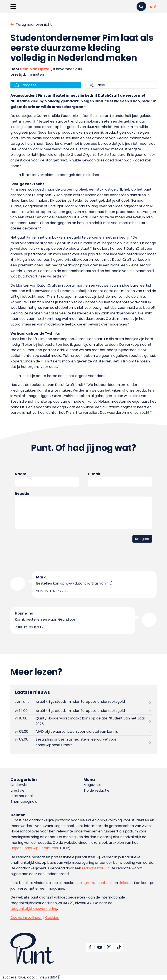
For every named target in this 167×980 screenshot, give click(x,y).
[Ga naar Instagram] (109, 947)
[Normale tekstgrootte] (151, 7)
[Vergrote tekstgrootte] (155, 7)
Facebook (104, 883)
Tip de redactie (96, 790)
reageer (29, 85)
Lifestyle (17, 790)
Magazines (93, 785)
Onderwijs (19, 785)
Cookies (52, 918)
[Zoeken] (141, 7)
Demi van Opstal (35, 69)
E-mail (94, 474)
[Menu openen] (13, 7)
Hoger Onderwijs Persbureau (35, 848)
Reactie (22, 494)
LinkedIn (126, 883)
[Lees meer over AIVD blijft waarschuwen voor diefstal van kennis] (83, 732)
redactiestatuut (95, 868)
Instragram (84, 883)
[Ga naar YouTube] (100, 947)
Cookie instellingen (26, 918)
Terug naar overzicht (34, 24)
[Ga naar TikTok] (119, 947)
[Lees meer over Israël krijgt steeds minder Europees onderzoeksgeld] (83, 702)
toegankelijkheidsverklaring (34, 909)
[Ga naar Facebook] (90, 947)
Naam (21, 474)
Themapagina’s (24, 801)
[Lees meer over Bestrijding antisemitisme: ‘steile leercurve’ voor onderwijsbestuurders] (83, 742)
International (22, 796)
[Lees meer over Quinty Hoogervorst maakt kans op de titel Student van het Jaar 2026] (83, 721)
